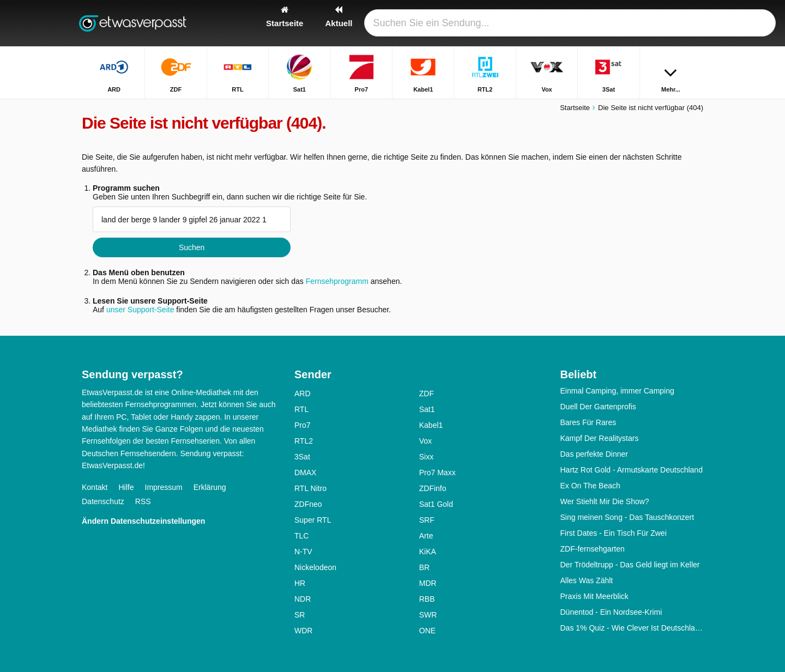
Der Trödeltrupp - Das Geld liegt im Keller (630, 565)
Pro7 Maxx (437, 473)
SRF (427, 520)
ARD (303, 393)
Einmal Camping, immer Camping (617, 391)
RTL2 (304, 441)
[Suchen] (691, 23)
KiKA (428, 552)
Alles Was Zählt (587, 580)
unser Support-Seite (140, 310)
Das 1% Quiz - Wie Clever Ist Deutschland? (632, 628)
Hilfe (126, 487)
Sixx (426, 457)
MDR (428, 583)
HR (300, 583)
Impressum (164, 487)
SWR (428, 615)
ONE (427, 631)
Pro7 (303, 425)
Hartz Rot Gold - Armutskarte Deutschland (632, 470)
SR (300, 615)
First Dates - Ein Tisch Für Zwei (614, 533)
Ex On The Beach (590, 486)
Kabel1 (431, 425)
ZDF (427, 393)
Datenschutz (103, 501)
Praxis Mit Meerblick (594, 596)
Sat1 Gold (436, 504)
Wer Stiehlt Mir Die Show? (605, 501)
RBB (427, 599)
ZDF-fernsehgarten (593, 549)
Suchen (192, 247)
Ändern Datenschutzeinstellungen (143, 521)
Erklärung (210, 487)
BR (424, 567)
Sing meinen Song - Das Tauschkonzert (627, 517)
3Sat (302, 457)
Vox (425, 441)
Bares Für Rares (588, 422)
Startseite (575, 108)
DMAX (305, 473)
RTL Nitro (310, 488)
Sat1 (427, 409)
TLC (301, 536)
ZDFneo (308, 504)
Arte (426, 536)
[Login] (655, 23)
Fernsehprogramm (337, 281)
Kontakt (95, 487)
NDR (303, 599)
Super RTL (313, 520)
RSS (143, 501)
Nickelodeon (315, 567)
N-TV (303, 552)
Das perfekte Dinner (594, 454)
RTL (301, 409)
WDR (303, 631)
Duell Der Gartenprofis (598, 407)
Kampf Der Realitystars (600, 438)
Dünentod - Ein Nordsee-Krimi (611, 612)
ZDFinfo (433, 488)
